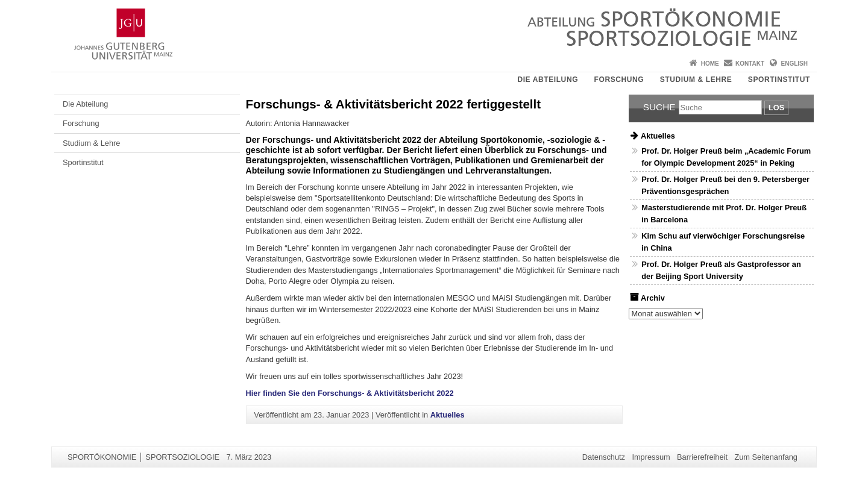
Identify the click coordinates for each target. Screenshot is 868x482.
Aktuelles (448, 415)
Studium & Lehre (696, 80)
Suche (659, 107)
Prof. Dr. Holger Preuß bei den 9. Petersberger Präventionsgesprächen (725, 185)
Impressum (651, 457)
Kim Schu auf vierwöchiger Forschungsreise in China (723, 242)
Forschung (619, 80)
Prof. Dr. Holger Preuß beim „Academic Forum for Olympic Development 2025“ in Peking (726, 157)
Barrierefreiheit (702, 457)
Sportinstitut (779, 80)
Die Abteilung (548, 80)
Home (710, 64)
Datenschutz (604, 457)
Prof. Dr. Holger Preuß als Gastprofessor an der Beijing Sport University (721, 270)
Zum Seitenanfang (766, 457)
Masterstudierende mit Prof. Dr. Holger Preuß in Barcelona (724, 213)
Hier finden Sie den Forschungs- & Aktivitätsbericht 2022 (350, 393)
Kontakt (750, 64)
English (794, 64)
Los (776, 108)
